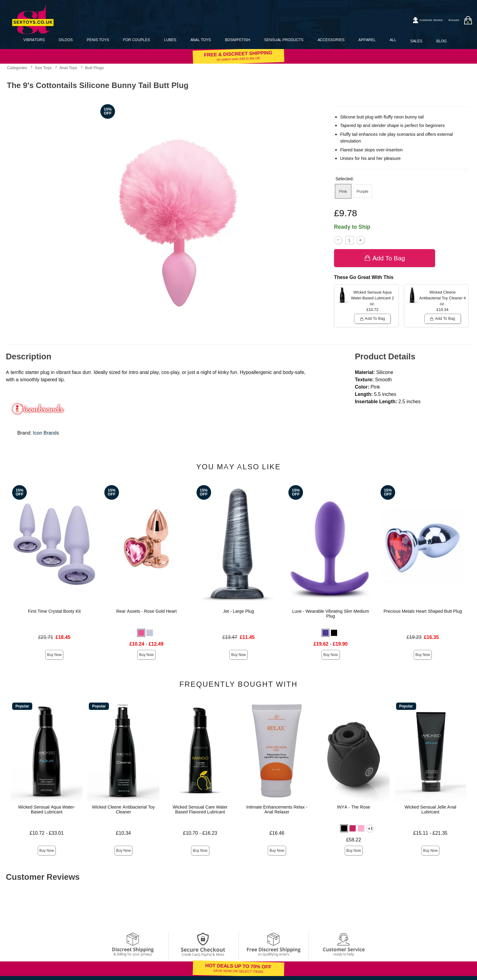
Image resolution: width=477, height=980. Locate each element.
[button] (141, 633)
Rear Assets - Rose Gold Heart (146, 611)
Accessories (331, 40)
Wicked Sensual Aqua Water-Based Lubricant (47, 809)
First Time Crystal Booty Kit (54, 611)
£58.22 (354, 840)
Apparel (367, 40)
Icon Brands (46, 433)
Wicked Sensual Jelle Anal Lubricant (430, 809)
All (393, 40)
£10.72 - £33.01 (47, 833)
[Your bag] (468, 20)
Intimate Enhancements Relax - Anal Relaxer (277, 809)
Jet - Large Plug (238, 611)
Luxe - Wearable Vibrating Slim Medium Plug (331, 614)
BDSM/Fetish (237, 40)
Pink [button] (343, 191)
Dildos (66, 40)
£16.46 (277, 833)
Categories (17, 68)
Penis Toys (98, 40)
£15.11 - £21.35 (430, 833)
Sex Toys (43, 68)
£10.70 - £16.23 (200, 833)
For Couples (137, 40)
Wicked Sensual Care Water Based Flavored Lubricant (200, 809)
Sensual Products (284, 40)
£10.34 (123, 833)
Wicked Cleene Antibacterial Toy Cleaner (123, 809)
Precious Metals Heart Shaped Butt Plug (423, 611)
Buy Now (54, 655)
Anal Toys (201, 40)
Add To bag (385, 258)
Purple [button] (362, 191)
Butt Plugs (94, 68)
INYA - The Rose (354, 807)
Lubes (170, 40)
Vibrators (34, 40)
